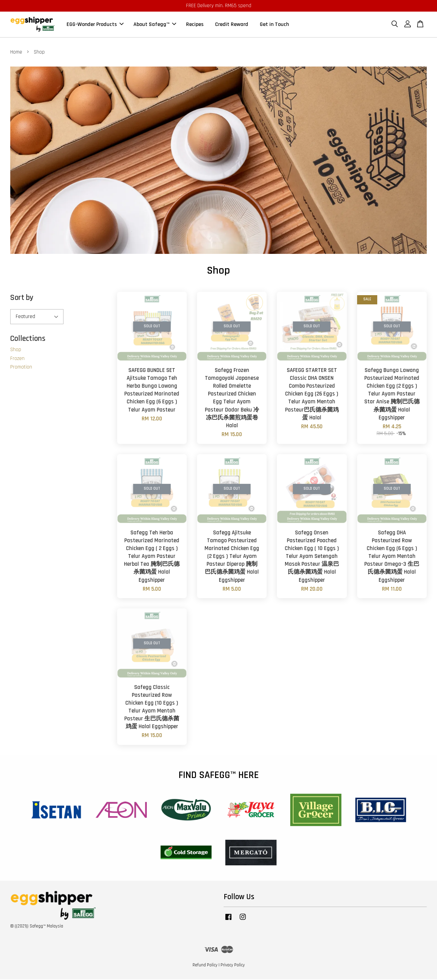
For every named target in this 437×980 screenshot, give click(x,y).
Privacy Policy (233, 966)
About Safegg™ (155, 25)
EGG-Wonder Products (95, 25)
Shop (16, 350)
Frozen (17, 359)
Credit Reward (232, 25)
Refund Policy (205, 966)
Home (16, 53)
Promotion (21, 368)
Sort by (22, 298)
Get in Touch (274, 25)
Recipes (195, 25)
